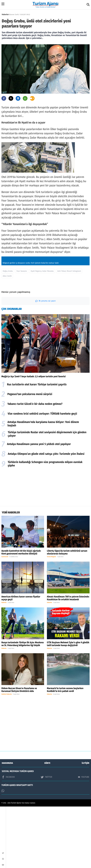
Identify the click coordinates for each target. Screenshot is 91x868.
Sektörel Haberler (7, 756)
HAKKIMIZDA (7, 825)
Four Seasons (22, 333)
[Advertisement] (45, 549)
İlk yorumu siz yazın (46, 362)
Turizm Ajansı (16, 864)
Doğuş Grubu (8, 333)
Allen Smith (7, 338)
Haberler (5, 15)
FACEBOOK (8, 839)
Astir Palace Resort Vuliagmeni (69, 333)
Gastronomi (5, 618)
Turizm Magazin (51, 618)
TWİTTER (46, 839)
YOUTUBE (84, 838)
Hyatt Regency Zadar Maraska (42, 333)
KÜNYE (47, 825)
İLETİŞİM (85, 825)
